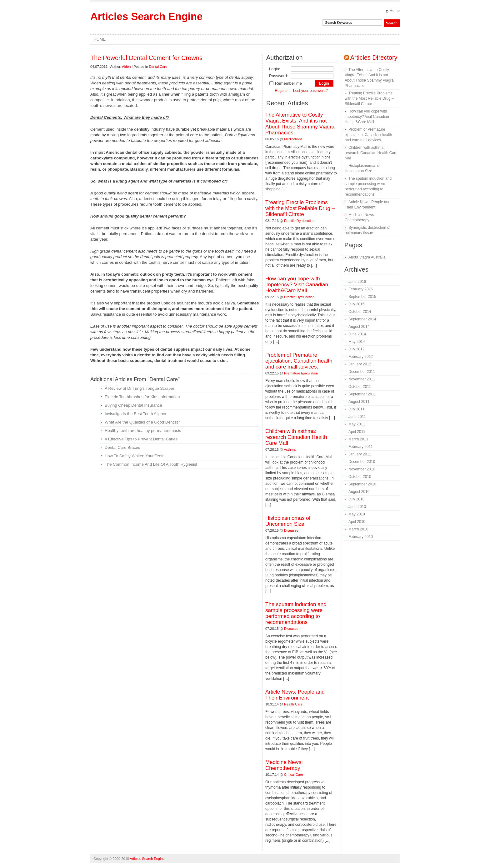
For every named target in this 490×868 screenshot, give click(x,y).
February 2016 (361, 289)
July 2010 (356, 499)
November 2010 (362, 469)
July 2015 (356, 304)
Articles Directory (374, 58)
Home (395, 11)
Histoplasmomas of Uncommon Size (288, 521)
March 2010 (358, 529)
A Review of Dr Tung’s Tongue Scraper (140, 388)
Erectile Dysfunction (299, 221)
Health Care (293, 704)
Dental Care (158, 67)
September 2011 (362, 394)
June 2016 (357, 282)
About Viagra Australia (367, 257)
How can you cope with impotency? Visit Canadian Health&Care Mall (297, 285)
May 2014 (357, 342)
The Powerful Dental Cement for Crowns (146, 58)
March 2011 (358, 439)
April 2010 (357, 522)
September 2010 (362, 484)
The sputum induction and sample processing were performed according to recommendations (296, 613)
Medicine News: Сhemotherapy (284, 765)
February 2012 (361, 357)
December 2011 (362, 372)
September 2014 (362, 319)
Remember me (285, 83)
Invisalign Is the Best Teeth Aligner (136, 414)
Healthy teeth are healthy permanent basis (143, 431)
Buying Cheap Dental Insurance (133, 405)
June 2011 (357, 417)
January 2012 (360, 364)
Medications (293, 139)
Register (282, 91)
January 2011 (360, 454)
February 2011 (361, 447)
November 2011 (362, 379)
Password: (279, 76)
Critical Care (294, 775)
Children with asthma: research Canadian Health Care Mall (296, 437)
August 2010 (359, 492)
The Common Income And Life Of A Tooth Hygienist (151, 464)
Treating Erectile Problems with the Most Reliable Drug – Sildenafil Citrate (300, 208)
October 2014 (360, 312)
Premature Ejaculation (301, 373)
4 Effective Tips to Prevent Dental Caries (141, 439)
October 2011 (360, 387)
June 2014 (357, 334)
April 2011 (357, 432)
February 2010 (361, 537)
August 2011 (359, 402)
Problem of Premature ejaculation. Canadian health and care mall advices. (299, 361)
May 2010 (357, 514)
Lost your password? (310, 91)
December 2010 (362, 462)
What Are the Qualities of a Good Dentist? (142, 422)
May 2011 (357, 424)
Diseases (291, 530)
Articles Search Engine (146, 16)
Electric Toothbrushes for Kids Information (142, 397)
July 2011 (356, 409)
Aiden (126, 67)
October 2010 (360, 477)
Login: (275, 69)
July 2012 (356, 349)
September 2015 (362, 297)
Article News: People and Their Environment (295, 695)
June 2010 (357, 507)
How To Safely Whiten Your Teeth (135, 456)
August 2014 (359, 327)
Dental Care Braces (122, 447)
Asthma (290, 449)
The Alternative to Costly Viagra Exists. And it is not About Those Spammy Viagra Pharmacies (300, 124)
